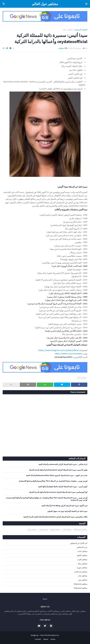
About (46, 639)
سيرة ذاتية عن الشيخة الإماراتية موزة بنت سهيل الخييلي (67, 511)
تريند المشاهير (82, 547)
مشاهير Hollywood (80, 529)
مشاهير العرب (43, 529)
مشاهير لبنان (83, 576)
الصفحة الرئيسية (81, 30)
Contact (38, 639)
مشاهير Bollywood (81, 584)
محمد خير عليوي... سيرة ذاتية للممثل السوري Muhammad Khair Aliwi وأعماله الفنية (57, 475)
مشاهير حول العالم (45, 4)
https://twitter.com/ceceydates (69, 354)
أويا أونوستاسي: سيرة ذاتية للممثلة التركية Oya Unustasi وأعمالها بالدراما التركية (58, 492)
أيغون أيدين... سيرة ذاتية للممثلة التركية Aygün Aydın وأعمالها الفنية (63, 487)
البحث (4, 4)
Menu (86, 4)
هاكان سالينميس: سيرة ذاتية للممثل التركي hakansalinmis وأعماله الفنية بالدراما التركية (55, 517)
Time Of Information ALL (50, 635)
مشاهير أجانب (67, 529)
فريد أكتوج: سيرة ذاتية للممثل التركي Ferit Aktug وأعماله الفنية (64, 506)
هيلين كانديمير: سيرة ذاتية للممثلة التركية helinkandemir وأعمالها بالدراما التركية (58, 470)
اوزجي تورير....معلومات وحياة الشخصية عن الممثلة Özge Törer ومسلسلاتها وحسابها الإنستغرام (53, 481)
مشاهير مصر (83, 580)
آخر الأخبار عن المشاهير (79, 543)
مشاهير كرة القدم (81, 572)
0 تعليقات (61, 48)
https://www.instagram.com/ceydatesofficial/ (58, 350)
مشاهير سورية (82, 568)
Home (53, 639)
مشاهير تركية (68, 30)
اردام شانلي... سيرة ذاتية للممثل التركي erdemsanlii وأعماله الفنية (63, 464)
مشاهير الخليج (55, 529)
